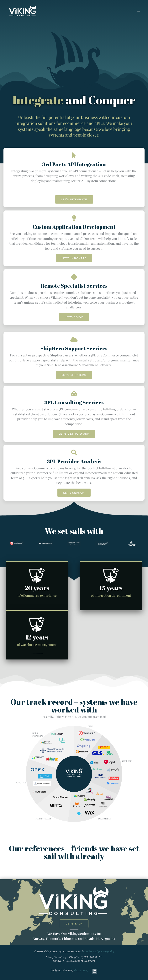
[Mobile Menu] (139, 11)
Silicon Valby (81, 970)
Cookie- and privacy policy (99, 951)
